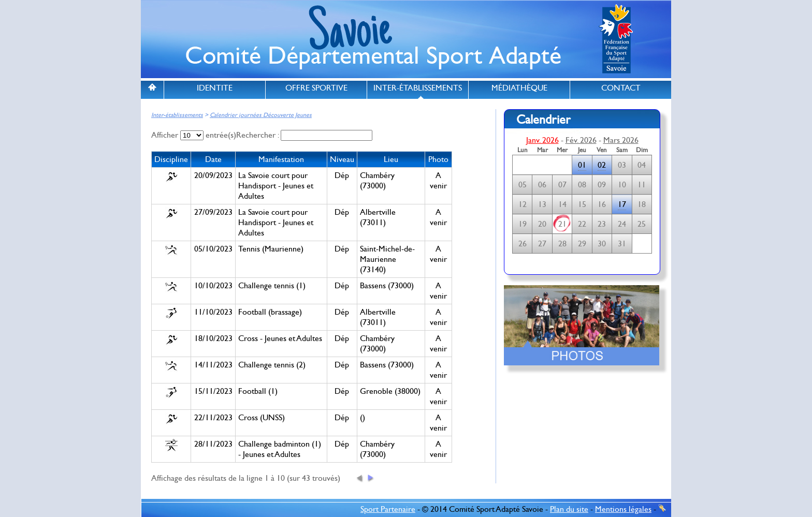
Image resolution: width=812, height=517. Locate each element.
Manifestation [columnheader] (281, 159)
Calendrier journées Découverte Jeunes (261, 115)
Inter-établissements (177, 115)
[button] (360, 478)
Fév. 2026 (581, 140)
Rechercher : (304, 135)
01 (582, 165)
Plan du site (569, 509)
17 (622, 204)
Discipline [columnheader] (171, 159)
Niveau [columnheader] (342, 159)
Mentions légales (623, 509)
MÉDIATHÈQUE (519, 88)
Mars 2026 (621, 140)
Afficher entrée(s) (194, 135)
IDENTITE (215, 88)
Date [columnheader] (213, 159)
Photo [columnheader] (438, 159)
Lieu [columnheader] (391, 159)
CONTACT (621, 88)
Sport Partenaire (388, 509)
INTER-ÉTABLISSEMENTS (418, 88)
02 (602, 165)
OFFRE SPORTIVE (316, 88)
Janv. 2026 (542, 140)
